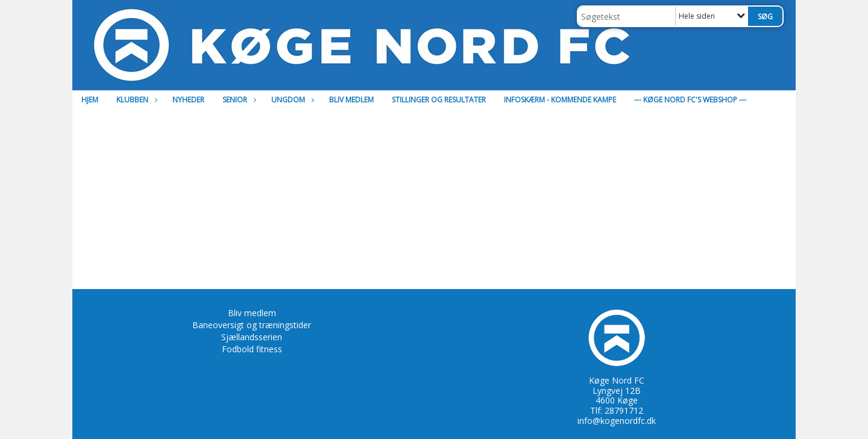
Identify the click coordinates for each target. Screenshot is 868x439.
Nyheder (188, 100)
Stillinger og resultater (439, 100)
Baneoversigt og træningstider (252, 325)
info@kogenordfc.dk (617, 421)
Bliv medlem (351, 100)
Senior (238, 100)
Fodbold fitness (252, 349)
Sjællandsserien (252, 337)
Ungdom (291, 100)
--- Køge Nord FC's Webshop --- (690, 100)
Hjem (90, 100)
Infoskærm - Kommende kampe (560, 100)
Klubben (135, 100)
